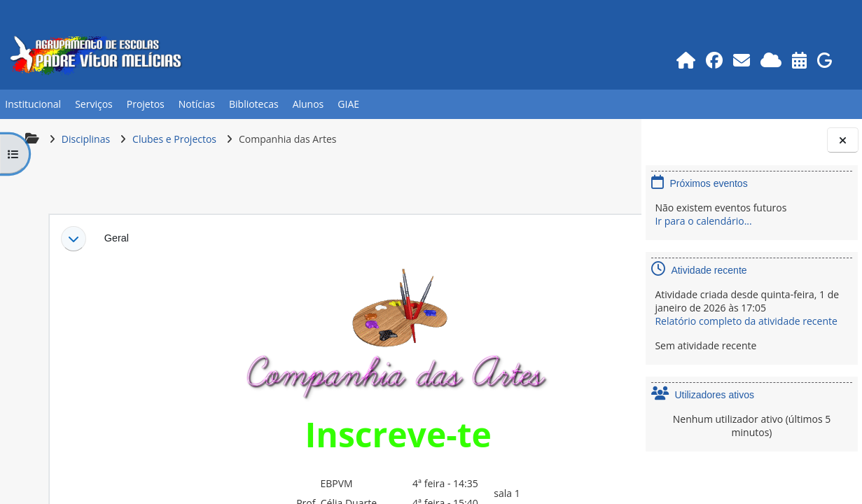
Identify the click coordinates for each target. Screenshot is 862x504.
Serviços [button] (94, 104)
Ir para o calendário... (703, 221)
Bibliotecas (254, 104)
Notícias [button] (197, 104)
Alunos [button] (308, 104)
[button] (72, 239)
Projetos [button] (146, 104)
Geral (115, 238)
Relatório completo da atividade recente (746, 321)
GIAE (348, 104)
